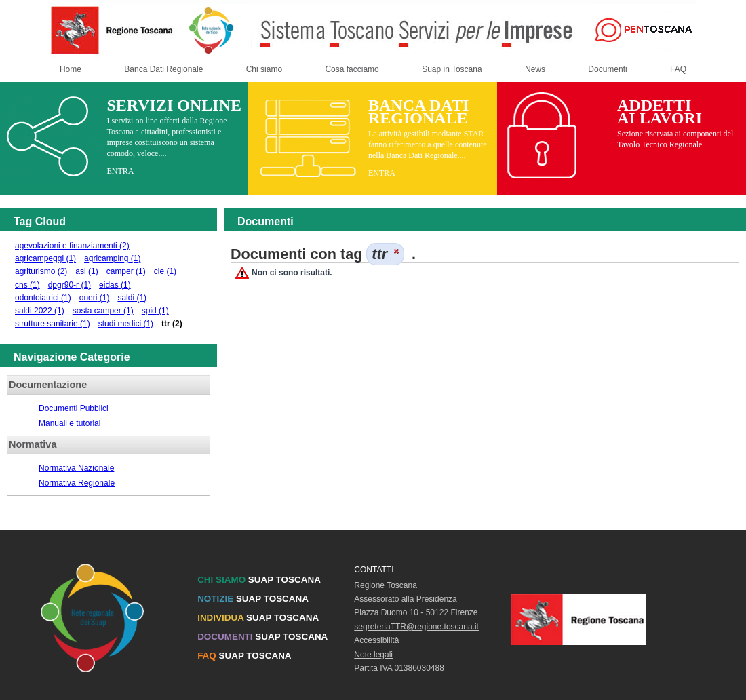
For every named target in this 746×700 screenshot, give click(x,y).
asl (86, 271)
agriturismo (41, 271)
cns (27, 285)
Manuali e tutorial (70, 423)
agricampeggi (45, 258)
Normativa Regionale (77, 483)
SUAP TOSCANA (259, 580)
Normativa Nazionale (76, 468)
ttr (172, 324)
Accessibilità (376, 640)
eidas (115, 285)
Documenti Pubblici (74, 408)
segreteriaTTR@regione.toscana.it (416, 627)
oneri (95, 298)
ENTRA (120, 171)
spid (155, 311)
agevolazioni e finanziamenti (72, 246)
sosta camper (103, 311)
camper (126, 271)
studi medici (126, 324)
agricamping (112, 258)
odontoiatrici (43, 298)
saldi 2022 (40, 311)
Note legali (373, 655)
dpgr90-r (70, 285)
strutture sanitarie (53, 324)
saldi (132, 298)
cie (165, 271)
